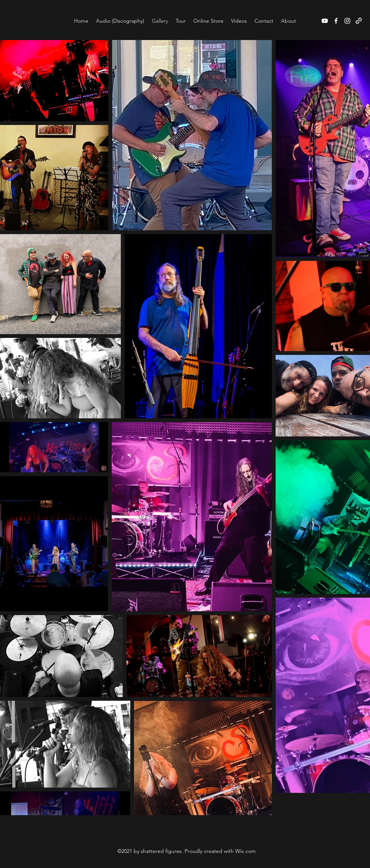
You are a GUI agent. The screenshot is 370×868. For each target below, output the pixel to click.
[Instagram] (347, 21)
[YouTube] (325, 21)
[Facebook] (336, 21)
